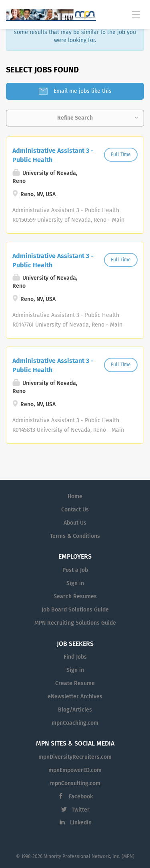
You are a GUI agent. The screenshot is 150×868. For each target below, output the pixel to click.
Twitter (81, 810)
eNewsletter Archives (75, 697)
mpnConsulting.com (75, 783)
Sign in (75, 583)
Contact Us (75, 510)
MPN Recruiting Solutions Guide (75, 623)
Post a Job (75, 570)
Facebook (81, 797)
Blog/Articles (75, 710)
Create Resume (75, 683)
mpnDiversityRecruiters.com (75, 757)
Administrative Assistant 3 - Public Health (53, 155)
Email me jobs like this (82, 91)
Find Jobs (75, 657)
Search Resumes (75, 596)
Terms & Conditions (75, 536)
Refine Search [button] (75, 118)
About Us (75, 523)
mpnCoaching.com (75, 723)
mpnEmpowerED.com (75, 770)
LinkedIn (81, 823)
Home (75, 496)
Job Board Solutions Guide (75, 610)
